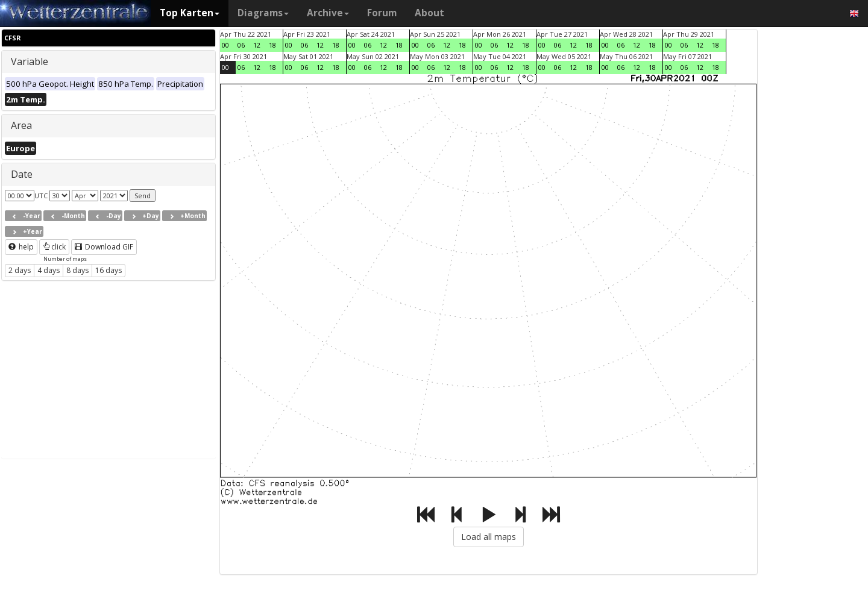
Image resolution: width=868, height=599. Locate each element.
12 (257, 45)
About (429, 13)
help (21, 247)
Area (21, 125)
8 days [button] (77, 270)
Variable (30, 61)
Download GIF (104, 247)
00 (225, 45)
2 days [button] (20, 270)
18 (272, 45)
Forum (382, 13)
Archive (328, 13)
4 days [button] (49, 270)
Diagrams (263, 13)
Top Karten (190, 13)
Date (22, 174)
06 (241, 45)
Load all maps (489, 537)
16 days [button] (108, 270)
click (54, 247)
